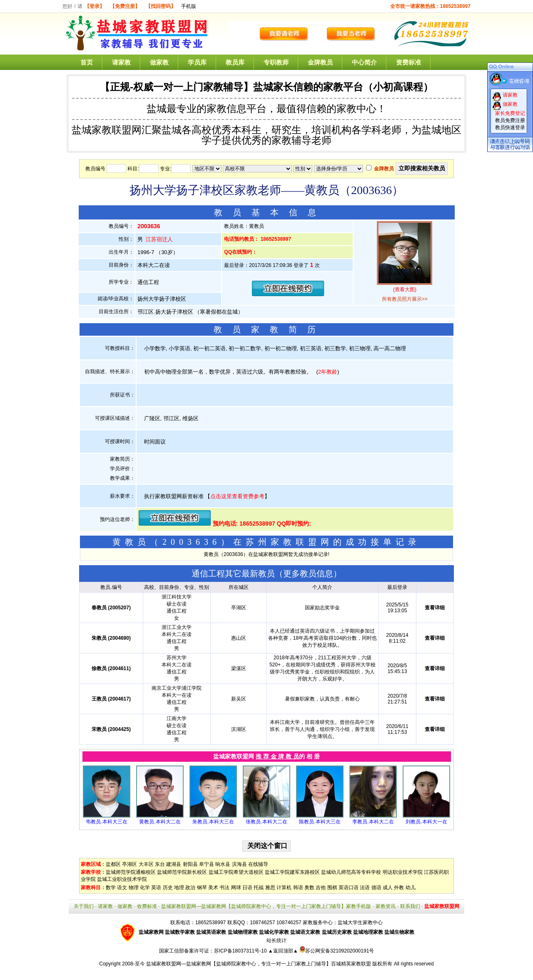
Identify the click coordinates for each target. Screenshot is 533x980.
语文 (122, 888)
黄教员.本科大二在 (160, 822)
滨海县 (239, 864)
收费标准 (147, 906)
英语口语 (349, 888)
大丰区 (146, 864)
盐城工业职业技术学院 (122, 879)
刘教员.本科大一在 (426, 822)
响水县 (223, 864)
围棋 (332, 888)
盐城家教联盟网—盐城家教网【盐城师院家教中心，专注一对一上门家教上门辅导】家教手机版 (266, 906)
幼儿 (411, 888)
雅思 (270, 888)
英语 (156, 888)
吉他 (321, 888)
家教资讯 (386, 906)
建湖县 (174, 864)
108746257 (289, 923)
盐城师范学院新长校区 (182, 872)
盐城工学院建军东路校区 (292, 872)
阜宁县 (207, 864)
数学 (111, 888)
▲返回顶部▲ (283, 951)
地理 (179, 888)
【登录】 (95, 6)
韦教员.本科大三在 (106, 822)
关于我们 (84, 906)
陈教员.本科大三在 (320, 822)
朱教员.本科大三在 (213, 822)
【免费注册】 (125, 6)
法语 (365, 888)
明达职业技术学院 (403, 872)
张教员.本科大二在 (266, 822)
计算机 (284, 888)
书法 (224, 888)
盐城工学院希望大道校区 (236, 872)
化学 (145, 888)
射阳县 (190, 864)
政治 (190, 888)
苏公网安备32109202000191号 (337, 951)
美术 (213, 888)
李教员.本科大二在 (373, 822)
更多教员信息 (308, 574)
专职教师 (276, 62)
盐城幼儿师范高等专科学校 (351, 872)
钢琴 (202, 888)
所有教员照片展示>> (405, 299)
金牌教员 (320, 62)
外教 (399, 888)
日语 (247, 888)
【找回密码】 (161, 6)
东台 (160, 864)
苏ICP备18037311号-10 (241, 951)
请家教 (121, 62)
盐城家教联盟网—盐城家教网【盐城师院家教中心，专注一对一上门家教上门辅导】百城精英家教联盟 (259, 964)
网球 (236, 888)
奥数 (309, 888)
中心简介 (364, 62)
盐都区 (113, 864)
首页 (87, 62)
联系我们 (410, 906)
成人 (388, 888)
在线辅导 (258, 864)
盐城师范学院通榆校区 (131, 872)
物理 (134, 888)
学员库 (197, 62)
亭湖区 (130, 864)
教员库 (235, 62)
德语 (376, 888)
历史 (168, 888)
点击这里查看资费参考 (237, 496)
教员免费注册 (510, 120)
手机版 (189, 6)
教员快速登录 (510, 127)
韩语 (298, 888)
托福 (259, 888)
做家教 (159, 62)
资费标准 (408, 62)
